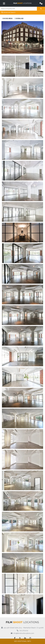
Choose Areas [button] (7, 19)
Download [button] (19, 19)
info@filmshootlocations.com (24, 633)
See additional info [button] (23, 641)
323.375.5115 (24, 631)
